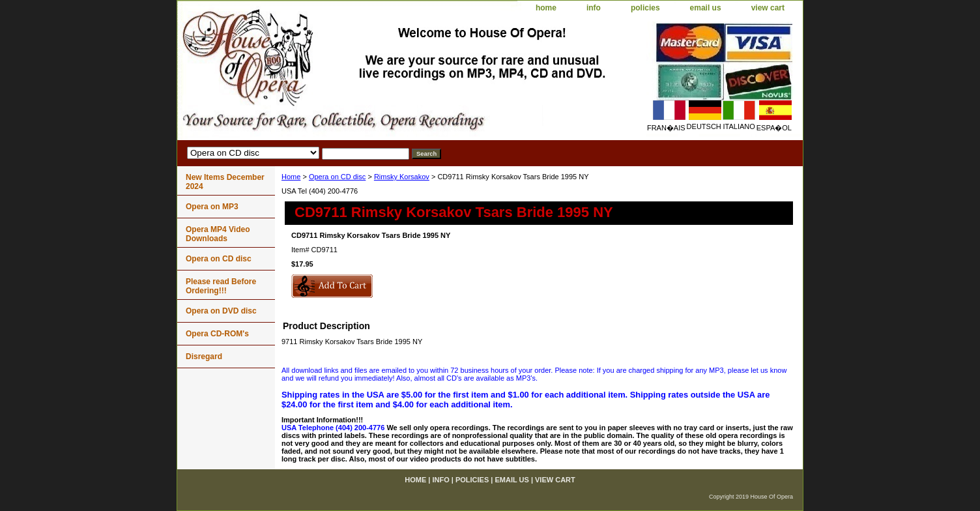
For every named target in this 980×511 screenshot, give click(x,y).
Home (291, 177)
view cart (768, 8)
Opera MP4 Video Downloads (218, 234)
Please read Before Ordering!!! (221, 286)
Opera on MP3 (212, 207)
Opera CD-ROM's (217, 334)
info (594, 8)
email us (706, 8)
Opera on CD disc (337, 177)
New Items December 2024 (225, 182)
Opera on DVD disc (221, 311)
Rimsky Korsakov (402, 177)
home (546, 8)
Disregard (204, 357)
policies (645, 8)
